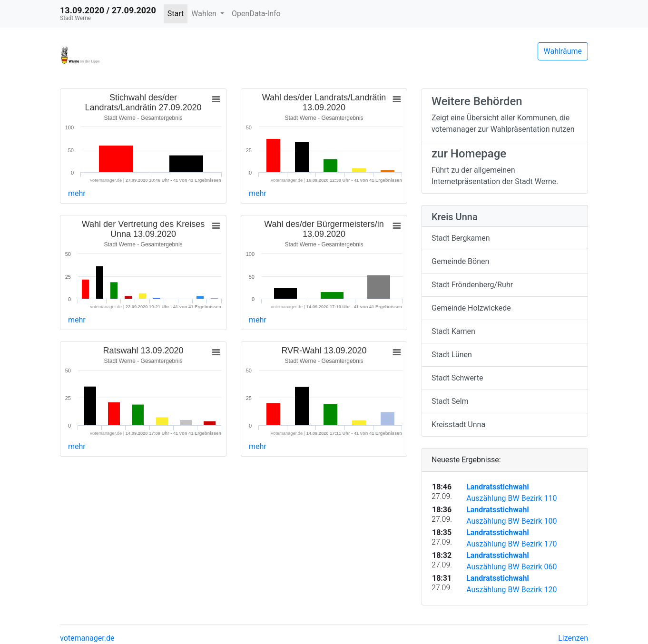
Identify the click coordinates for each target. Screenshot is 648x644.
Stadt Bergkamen (461, 238)
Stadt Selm (450, 401)
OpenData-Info (256, 14)
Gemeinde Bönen (460, 261)
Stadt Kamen (453, 331)
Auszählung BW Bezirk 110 (511, 498)
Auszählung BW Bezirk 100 (511, 521)
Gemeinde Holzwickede (471, 308)
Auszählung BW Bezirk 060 (511, 567)
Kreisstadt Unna (458, 424)
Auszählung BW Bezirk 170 (511, 544)
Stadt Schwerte (457, 378)
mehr (77, 193)
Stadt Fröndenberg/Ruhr (472, 285)
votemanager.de (87, 638)
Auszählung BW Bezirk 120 (511, 590)
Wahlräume (563, 51)
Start (176, 14)
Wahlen (205, 14)
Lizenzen (573, 638)
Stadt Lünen (452, 355)
